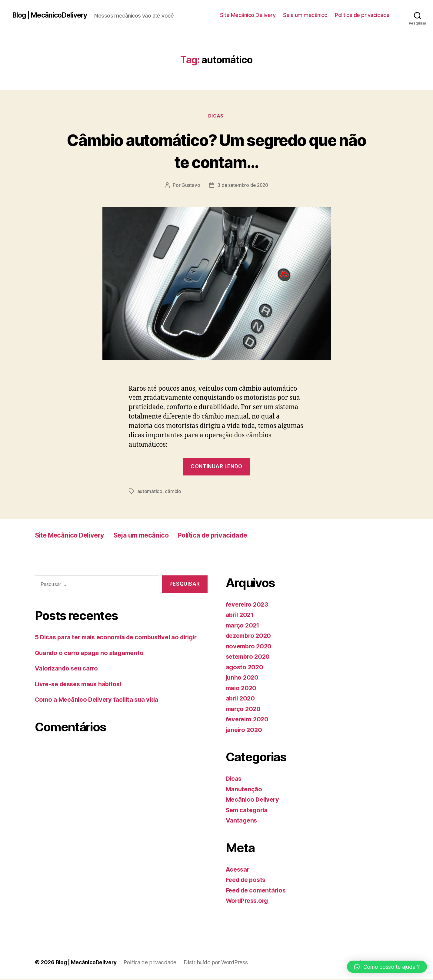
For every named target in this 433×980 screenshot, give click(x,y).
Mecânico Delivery (254, 800)
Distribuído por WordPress (221, 963)
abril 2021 (241, 615)
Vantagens (242, 821)
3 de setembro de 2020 (243, 186)
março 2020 (244, 709)
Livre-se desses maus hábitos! (82, 685)
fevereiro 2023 (248, 605)
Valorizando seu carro (68, 669)
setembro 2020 (249, 657)
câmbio (173, 492)
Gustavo (190, 186)
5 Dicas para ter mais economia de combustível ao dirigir (121, 638)
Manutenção (244, 790)
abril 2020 (241, 699)
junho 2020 (243, 678)
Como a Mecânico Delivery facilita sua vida (100, 700)
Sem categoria (248, 811)
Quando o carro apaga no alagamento (91, 653)
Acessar (238, 870)
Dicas (217, 117)
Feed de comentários (258, 891)
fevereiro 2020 (248, 720)
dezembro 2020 (250, 636)
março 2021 (243, 626)
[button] (387, 967)
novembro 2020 (250, 647)
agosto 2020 (245, 668)
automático (150, 492)
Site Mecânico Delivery (248, 15)
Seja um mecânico (305, 15)
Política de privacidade (362, 15)
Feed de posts (247, 880)
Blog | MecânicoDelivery (52, 15)
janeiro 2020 (245, 730)
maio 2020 (242, 689)
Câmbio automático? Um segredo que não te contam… (216, 151)
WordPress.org (249, 901)
